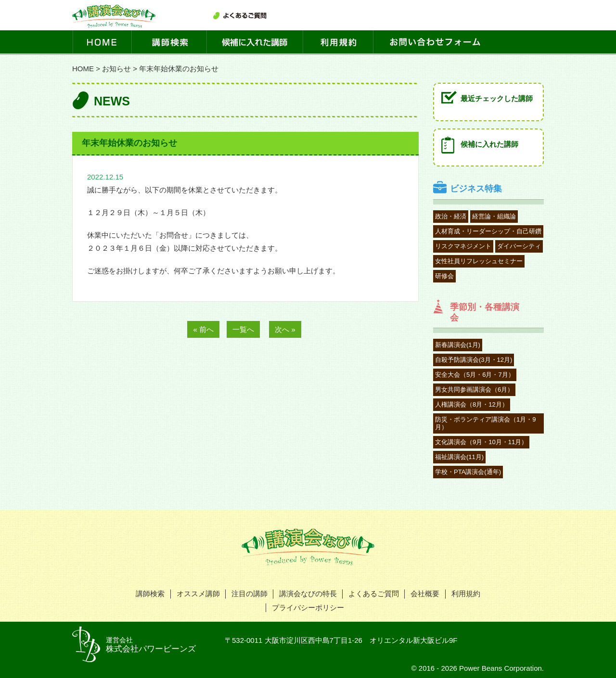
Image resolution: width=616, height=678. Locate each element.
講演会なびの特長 (308, 594)
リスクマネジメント (463, 246)
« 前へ (203, 329)
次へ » (285, 329)
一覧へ (243, 329)
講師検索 (150, 594)
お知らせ (116, 69)
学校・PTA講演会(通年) (468, 472)
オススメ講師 (198, 594)
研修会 (444, 276)
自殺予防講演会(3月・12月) (474, 360)
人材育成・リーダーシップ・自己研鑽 (488, 231)
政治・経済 (451, 216)
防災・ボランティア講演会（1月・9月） (485, 423)
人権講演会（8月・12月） (472, 404)
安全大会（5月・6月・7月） (475, 375)
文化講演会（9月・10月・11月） (481, 442)
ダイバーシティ (519, 246)
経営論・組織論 (494, 216)
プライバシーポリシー (308, 608)
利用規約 (466, 594)
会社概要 (425, 594)
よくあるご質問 (374, 594)
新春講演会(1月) (458, 345)
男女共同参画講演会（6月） (474, 390)
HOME (83, 69)
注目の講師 (250, 594)
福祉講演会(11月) (459, 457)
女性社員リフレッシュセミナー (479, 261)
